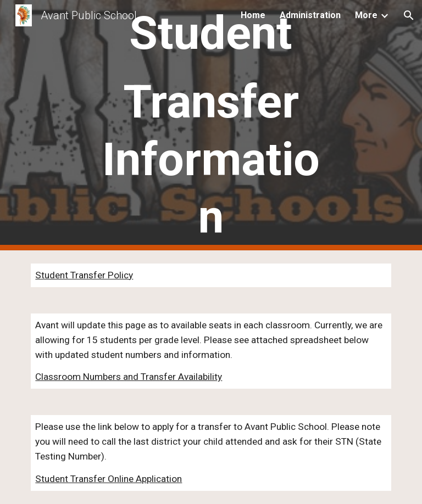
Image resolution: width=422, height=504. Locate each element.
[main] (211, 125)
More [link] (366, 15)
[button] (409, 15)
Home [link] (253, 15)
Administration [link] (310, 15)
